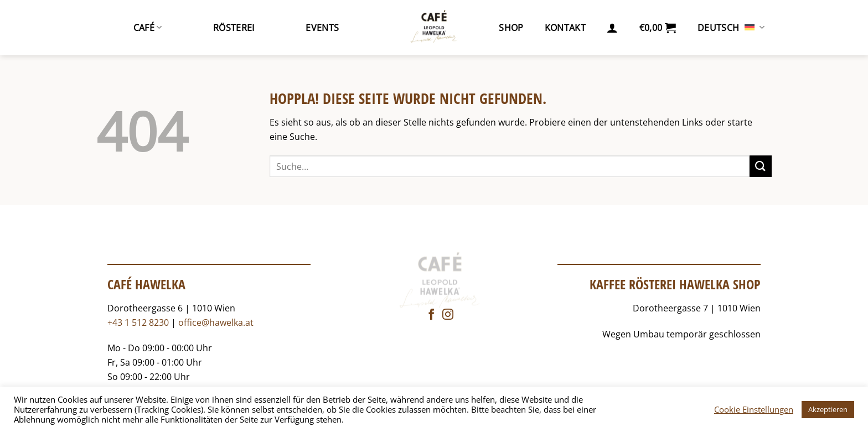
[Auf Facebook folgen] (431, 315)
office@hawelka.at (216, 322)
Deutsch (731, 28)
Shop (511, 28)
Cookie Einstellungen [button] (754, 409)
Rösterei (234, 28)
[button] (612, 28)
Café (148, 28)
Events (322, 28)
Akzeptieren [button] (828, 409)
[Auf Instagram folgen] (448, 315)
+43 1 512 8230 (138, 322)
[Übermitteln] (761, 166)
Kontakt (565, 28)
